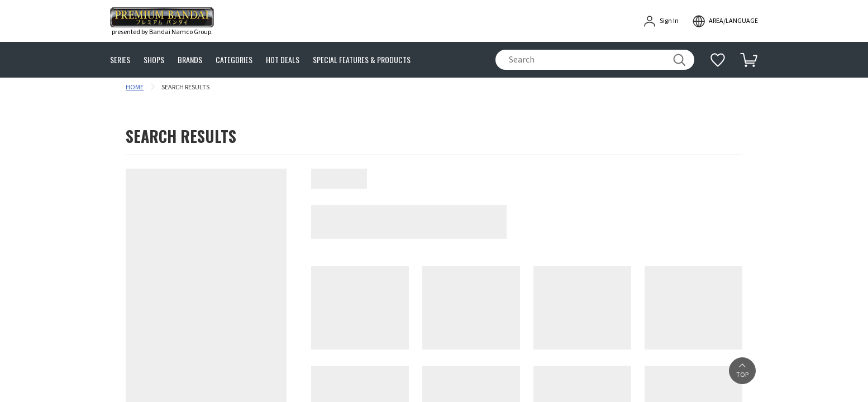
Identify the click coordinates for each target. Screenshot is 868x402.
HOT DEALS (283, 60)
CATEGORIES (234, 60)
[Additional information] (718, 60)
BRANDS (190, 60)
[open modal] (725, 21)
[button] (742, 371)
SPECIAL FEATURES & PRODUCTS (362, 60)
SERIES (120, 60)
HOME (135, 87)
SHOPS (154, 60)
